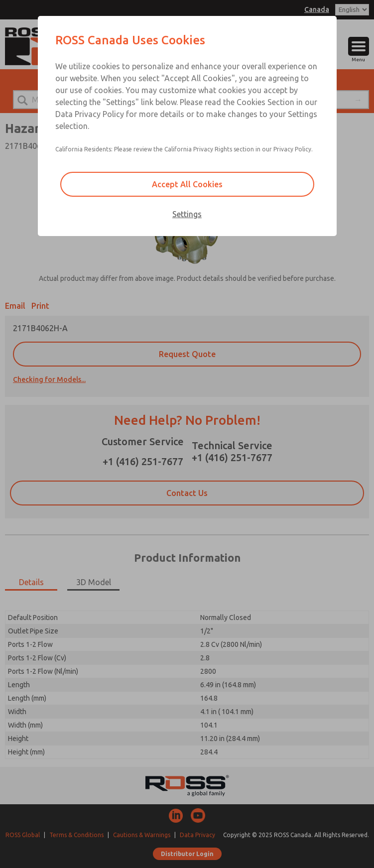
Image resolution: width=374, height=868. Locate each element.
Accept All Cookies (187, 184)
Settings (187, 214)
